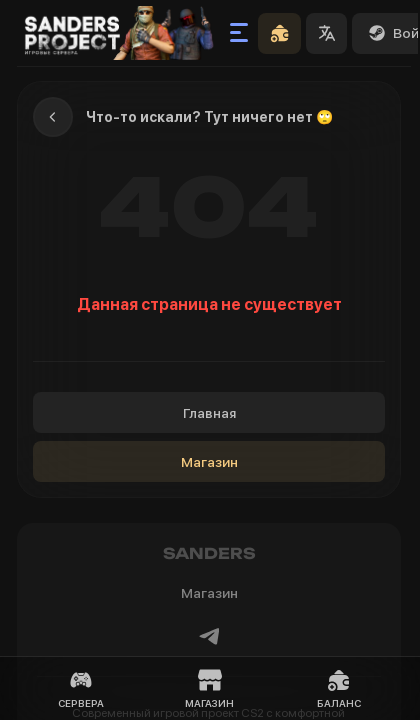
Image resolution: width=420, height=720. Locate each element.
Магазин (209, 462)
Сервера (81, 688)
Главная (209, 413)
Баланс (339, 688)
